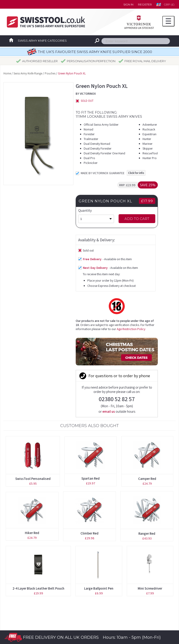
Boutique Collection (23, 577)
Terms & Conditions (115, 597)
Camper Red (147, 375)
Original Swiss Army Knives (29, 567)
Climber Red (89, 430)
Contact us (109, 577)
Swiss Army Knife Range (28, 73)
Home (7, 73)
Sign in (128, 4)
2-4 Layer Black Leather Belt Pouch (38, 485)
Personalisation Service (26, 587)
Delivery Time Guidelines (119, 587)
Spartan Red (91, 375)
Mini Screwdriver (150, 485)
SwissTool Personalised (33, 375)
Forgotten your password (120, 567)
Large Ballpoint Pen (99, 485)
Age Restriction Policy (59, 284)
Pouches (50, 73)
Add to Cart (147, 219)
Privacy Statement (115, 607)
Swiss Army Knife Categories (42, 41)
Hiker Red (32, 430)
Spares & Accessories (25, 607)
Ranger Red (147, 430)
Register (145, 4)
